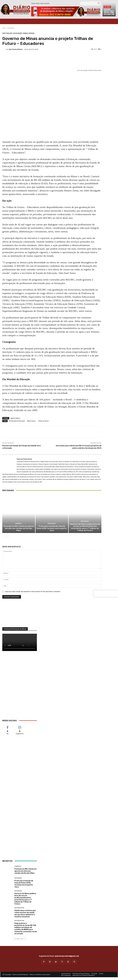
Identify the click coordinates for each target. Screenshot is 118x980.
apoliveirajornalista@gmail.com (67, 957)
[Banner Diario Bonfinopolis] (66, 11)
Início (4, 28)
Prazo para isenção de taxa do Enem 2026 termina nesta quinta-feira (109, 12)
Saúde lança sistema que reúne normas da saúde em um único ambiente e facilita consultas (25, 914)
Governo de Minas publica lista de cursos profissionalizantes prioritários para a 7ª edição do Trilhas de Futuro (85, 528)
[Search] (99, 3)
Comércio (18, 526)
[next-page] (7, 537)
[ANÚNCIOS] (20, 805)
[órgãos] (20, 616)
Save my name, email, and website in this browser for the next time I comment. (33, 592)
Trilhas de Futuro (43, 421)
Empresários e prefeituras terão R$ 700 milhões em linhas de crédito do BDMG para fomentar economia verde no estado (26, 929)
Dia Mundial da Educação (17, 421)
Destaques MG (19, 909)
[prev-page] (4, 537)
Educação (18, 33)
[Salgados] (20, 786)
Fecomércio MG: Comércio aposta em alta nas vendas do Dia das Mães (19, 530)
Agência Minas (15, 418)
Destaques (107, 7)
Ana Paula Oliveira (16, 49)
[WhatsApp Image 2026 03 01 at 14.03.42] (20, 689)
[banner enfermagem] (20, 841)
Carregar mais (20, 939)
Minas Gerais (29, 33)
